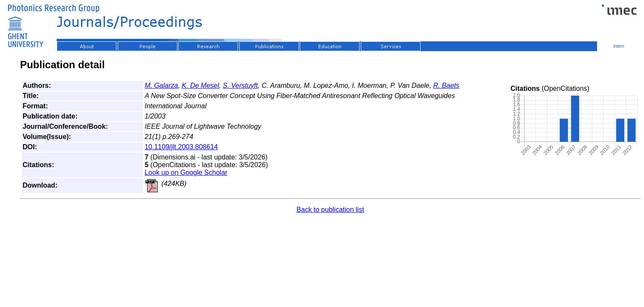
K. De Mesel (200, 85)
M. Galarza (161, 85)
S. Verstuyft (240, 85)
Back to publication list (330, 210)
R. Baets (446, 85)
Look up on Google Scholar (186, 172)
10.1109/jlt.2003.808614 (181, 147)
